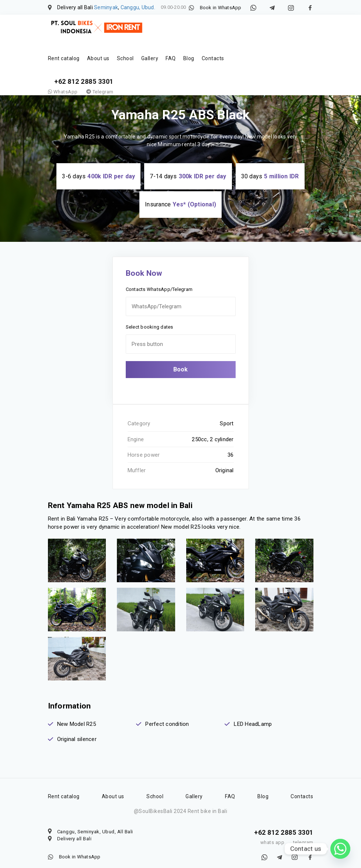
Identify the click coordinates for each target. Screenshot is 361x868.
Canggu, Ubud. (138, 7)
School (125, 58)
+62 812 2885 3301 (84, 81)
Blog (189, 58)
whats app (273, 835)
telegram (303, 835)
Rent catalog (64, 58)
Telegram (100, 92)
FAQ (171, 58)
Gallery (150, 58)
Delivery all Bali (74, 832)
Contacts (213, 58)
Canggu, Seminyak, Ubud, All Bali (95, 824)
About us (98, 58)
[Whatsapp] (340, 849)
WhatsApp (63, 92)
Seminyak (106, 7)
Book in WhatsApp (221, 8)
